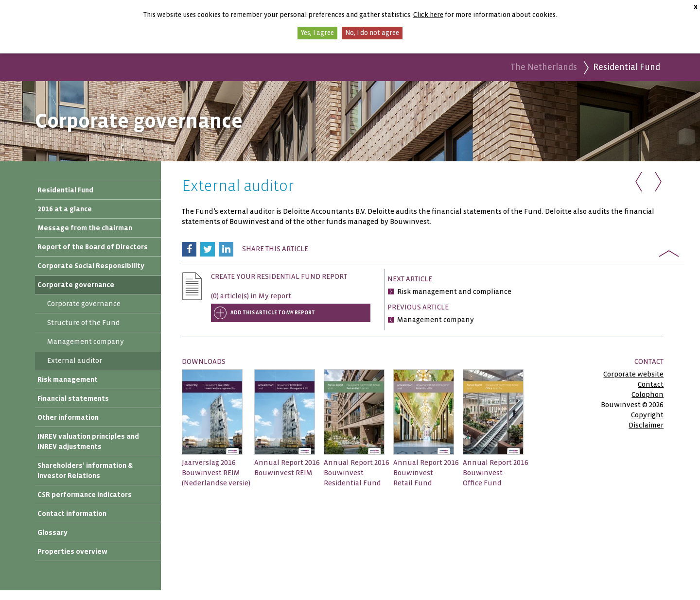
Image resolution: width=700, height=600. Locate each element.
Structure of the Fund (84, 323)
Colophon (647, 394)
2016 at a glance (65, 209)
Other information (68, 417)
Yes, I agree (317, 33)
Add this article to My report (273, 313)
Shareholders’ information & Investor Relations (85, 471)
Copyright (647, 415)
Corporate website (633, 374)
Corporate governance (76, 285)
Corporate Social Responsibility (91, 266)
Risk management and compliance (454, 291)
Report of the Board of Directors (93, 247)
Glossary (52, 532)
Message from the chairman (85, 228)
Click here (428, 15)
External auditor (75, 360)
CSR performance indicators (85, 495)
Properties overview (72, 551)
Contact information (72, 514)
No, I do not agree (372, 33)
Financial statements (73, 398)
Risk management (68, 379)
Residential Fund (65, 190)
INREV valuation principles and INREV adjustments (88, 441)
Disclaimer (646, 425)
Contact (651, 384)
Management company (86, 342)
